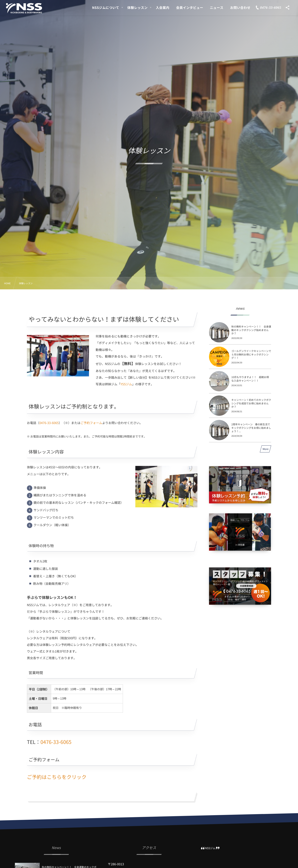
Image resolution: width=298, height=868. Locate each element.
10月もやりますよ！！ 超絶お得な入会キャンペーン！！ (250, 379)
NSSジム (210, 848)
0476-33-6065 (49, 423)
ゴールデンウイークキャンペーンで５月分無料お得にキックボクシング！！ (251, 354)
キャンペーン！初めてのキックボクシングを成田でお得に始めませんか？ (251, 403)
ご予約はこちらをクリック (57, 777)
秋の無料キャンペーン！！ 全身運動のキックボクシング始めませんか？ (251, 330)
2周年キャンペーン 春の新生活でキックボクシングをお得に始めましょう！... (251, 428)
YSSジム (126, 384)
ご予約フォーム (91, 423)
